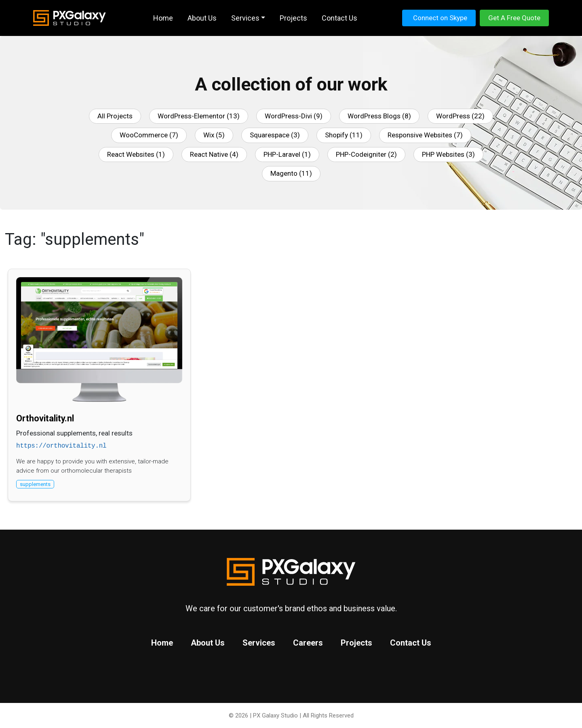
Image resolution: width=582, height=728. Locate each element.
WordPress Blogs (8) (379, 116)
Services (259, 643)
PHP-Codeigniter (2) (366, 154)
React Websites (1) (136, 154)
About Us (208, 643)
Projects (356, 643)
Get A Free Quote (514, 18)
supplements (35, 484)
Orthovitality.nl (45, 418)
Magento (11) (291, 173)
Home (162, 643)
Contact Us (411, 643)
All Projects (115, 116)
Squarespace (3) (275, 135)
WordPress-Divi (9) (294, 116)
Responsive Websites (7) (425, 135)
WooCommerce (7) (149, 135)
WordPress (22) (460, 116)
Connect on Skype (440, 18)
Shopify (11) (344, 135)
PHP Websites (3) (448, 154)
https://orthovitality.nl (61, 446)
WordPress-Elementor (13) (199, 116)
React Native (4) (214, 154)
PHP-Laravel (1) (287, 154)
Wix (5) (214, 135)
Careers (308, 643)
